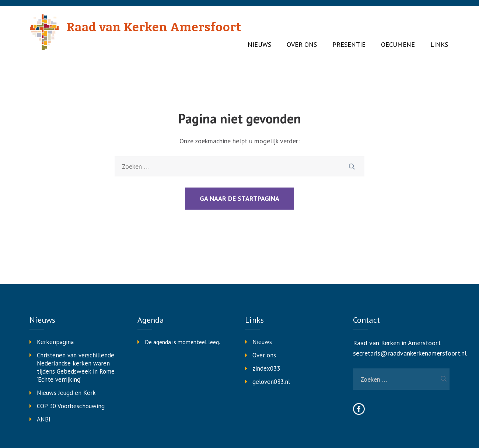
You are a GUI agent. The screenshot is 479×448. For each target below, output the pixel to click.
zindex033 (266, 368)
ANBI (44, 419)
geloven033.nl (271, 382)
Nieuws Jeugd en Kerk (66, 393)
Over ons (302, 45)
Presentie (349, 45)
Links (439, 45)
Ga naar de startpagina (239, 198)
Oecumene (398, 45)
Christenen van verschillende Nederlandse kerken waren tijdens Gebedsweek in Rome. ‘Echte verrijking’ (76, 367)
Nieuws (259, 45)
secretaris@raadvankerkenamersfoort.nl (410, 353)
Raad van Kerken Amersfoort (154, 27)
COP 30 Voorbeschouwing (71, 406)
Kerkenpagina (55, 342)
